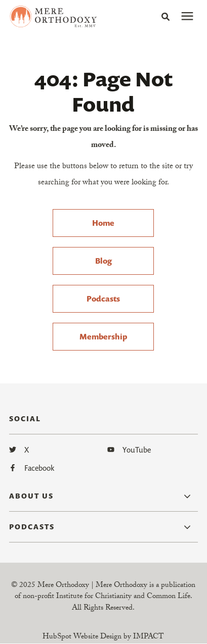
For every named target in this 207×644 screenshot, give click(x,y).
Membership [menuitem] (103, 336)
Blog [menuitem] (103, 261)
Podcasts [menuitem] (103, 299)
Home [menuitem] (103, 223)
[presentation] (187, 17)
